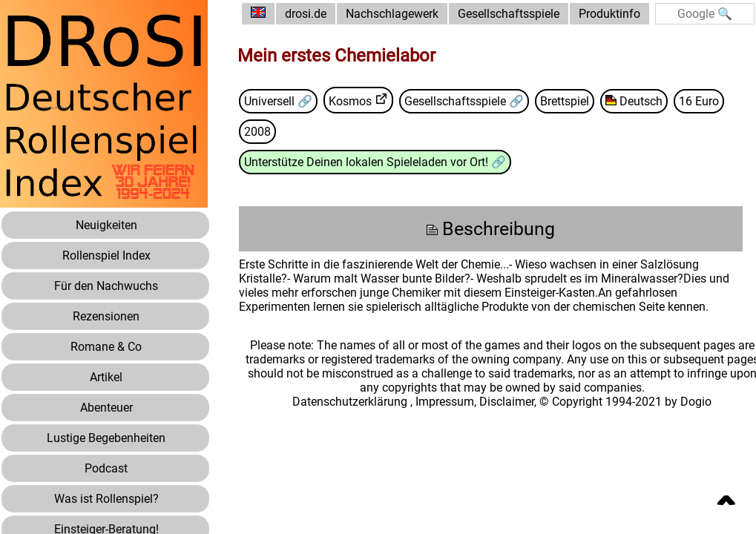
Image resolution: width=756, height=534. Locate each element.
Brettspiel (565, 101)
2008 (257, 132)
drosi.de (306, 14)
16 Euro (699, 101)
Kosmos (350, 101)
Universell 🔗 (278, 101)
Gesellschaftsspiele (509, 14)
